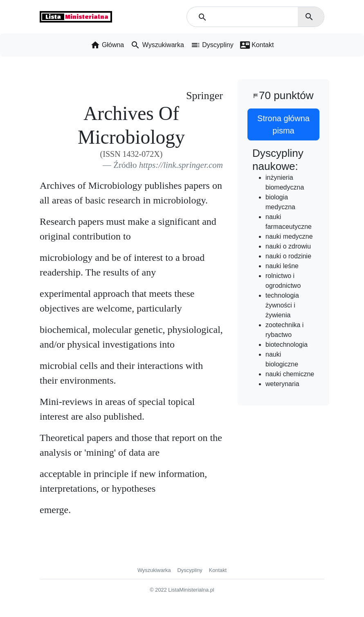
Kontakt (218, 570)
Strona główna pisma (283, 124)
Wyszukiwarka (154, 570)
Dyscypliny (190, 570)
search (309, 17)
